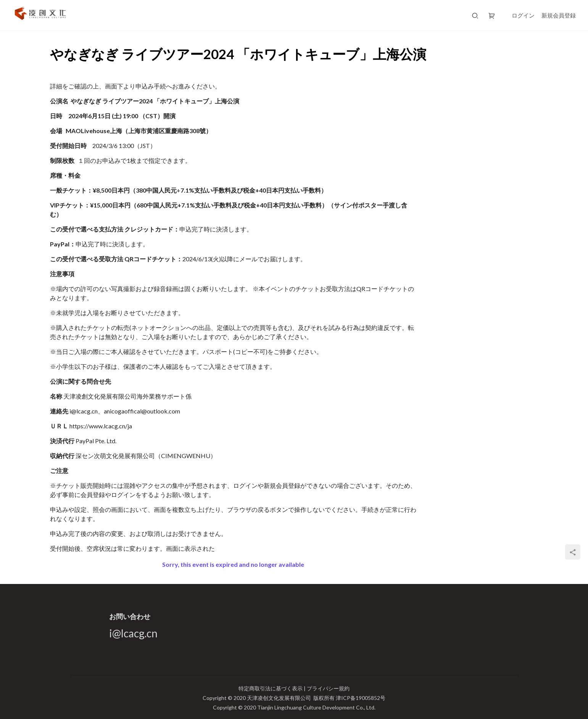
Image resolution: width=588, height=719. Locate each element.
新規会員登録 (559, 15)
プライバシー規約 (328, 688)
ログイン (523, 15)
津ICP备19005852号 (361, 698)
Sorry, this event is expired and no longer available (233, 564)
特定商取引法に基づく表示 (271, 688)
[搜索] (475, 15)
